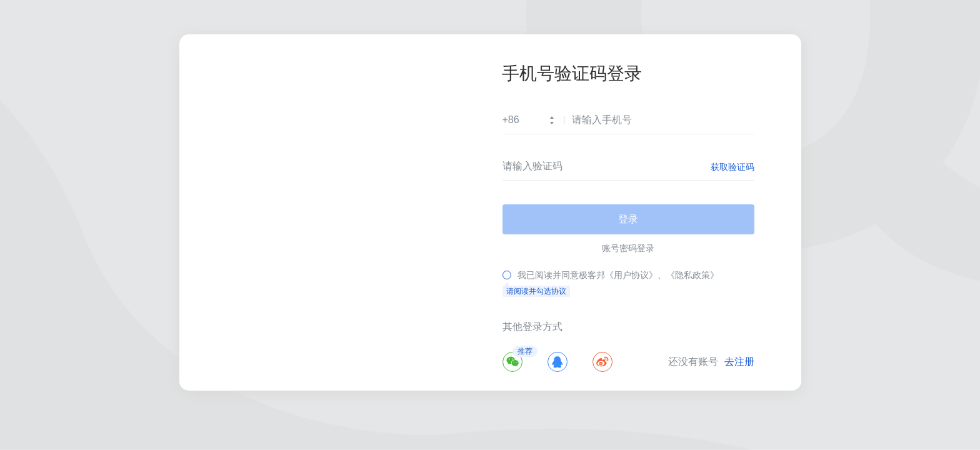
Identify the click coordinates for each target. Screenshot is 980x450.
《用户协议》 (631, 275)
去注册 (739, 362)
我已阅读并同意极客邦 (561, 275)
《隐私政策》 (692, 275)
